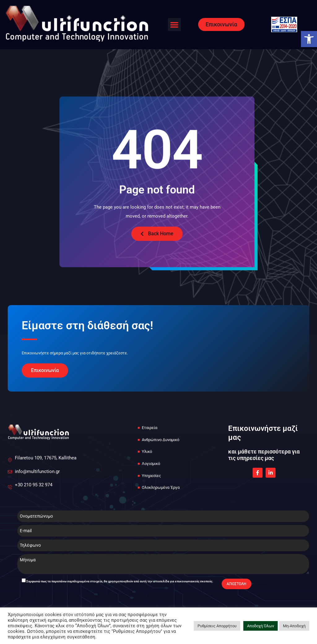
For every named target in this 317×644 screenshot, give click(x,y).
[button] (174, 24)
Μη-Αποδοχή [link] (294, 626)
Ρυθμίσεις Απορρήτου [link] (217, 626)
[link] (309, 39)
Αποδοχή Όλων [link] (261, 626)
